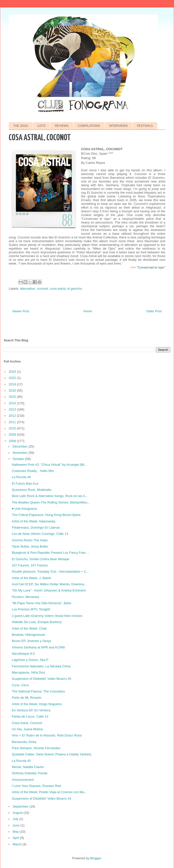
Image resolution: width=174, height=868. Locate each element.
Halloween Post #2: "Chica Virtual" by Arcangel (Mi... (49, 465)
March (18, 844)
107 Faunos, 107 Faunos (30, 565)
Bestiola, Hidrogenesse (28, 635)
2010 (13, 428)
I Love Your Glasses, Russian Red (36, 786)
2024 (13, 372)
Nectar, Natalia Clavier (28, 767)
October (19, 459)
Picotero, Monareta (25, 597)
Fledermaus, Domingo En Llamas (36, 527)
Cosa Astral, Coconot (27, 723)
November (21, 453)
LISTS (41, 126)
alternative (28, 289)
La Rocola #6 (21, 477)
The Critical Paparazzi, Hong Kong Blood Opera (46, 515)
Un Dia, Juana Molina (27, 729)
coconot (43, 289)
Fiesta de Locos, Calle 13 (30, 716)
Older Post (154, 311)
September (21, 806)
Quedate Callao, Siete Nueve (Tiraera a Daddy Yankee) (51, 754)
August (18, 813)
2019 (13, 384)
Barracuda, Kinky (24, 742)
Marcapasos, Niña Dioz (28, 672)
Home (88, 311)
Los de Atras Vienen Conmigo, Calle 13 (40, 534)
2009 (13, 434)
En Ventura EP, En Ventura (31, 710)
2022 (13, 378)
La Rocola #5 (21, 761)
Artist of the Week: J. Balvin (31, 578)
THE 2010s (21, 126)
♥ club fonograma (24, 509)
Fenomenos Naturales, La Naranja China (41, 666)
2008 (13, 441)
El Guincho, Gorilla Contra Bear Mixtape (40, 559)
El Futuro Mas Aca (25, 483)
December (21, 446)
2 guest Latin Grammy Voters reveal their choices (47, 616)
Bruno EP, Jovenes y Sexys (31, 641)
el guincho (75, 289)
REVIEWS (62, 126)
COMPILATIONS (89, 126)
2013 (13, 409)
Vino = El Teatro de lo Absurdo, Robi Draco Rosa (47, 735)
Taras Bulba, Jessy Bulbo (30, 546)
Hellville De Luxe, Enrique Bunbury (37, 622)
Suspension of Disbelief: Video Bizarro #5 (41, 679)
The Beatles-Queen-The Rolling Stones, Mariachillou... (51, 502)
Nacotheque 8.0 (23, 654)
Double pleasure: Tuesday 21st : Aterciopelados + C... (50, 571)
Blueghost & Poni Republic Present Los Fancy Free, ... (51, 553)
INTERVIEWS (119, 126)
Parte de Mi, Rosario (26, 698)
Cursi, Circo (20, 685)
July (16, 819)
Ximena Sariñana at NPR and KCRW (38, 647)
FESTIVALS (145, 126)
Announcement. (23, 780)
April (16, 838)
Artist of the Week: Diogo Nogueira (37, 704)
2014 (13, 403)
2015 (13, 397)
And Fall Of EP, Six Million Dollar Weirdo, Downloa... (49, 584)
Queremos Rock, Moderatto (32, 490)
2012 (13, 416)
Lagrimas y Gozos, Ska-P (30, 660)
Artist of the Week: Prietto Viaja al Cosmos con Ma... (49, 792)
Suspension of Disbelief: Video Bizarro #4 (41, 799)
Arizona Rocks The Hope (30, 540)
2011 (13, 422)
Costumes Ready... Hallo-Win (33, 471)
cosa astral (58, 289)
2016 (13, 390)
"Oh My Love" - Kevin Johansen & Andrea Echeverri (49, 590)
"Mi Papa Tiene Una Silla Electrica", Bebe (41, 603)
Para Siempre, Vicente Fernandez (36, 748)
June (17, 825)
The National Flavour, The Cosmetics (38, 691)
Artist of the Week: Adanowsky (33, 521)
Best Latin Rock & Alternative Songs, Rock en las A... (50, 496)
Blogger (95, 858)
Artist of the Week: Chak (29, 628)
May (16, 832)
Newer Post (21, 311)
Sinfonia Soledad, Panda (29, 773)
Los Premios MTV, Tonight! (31, 609)
